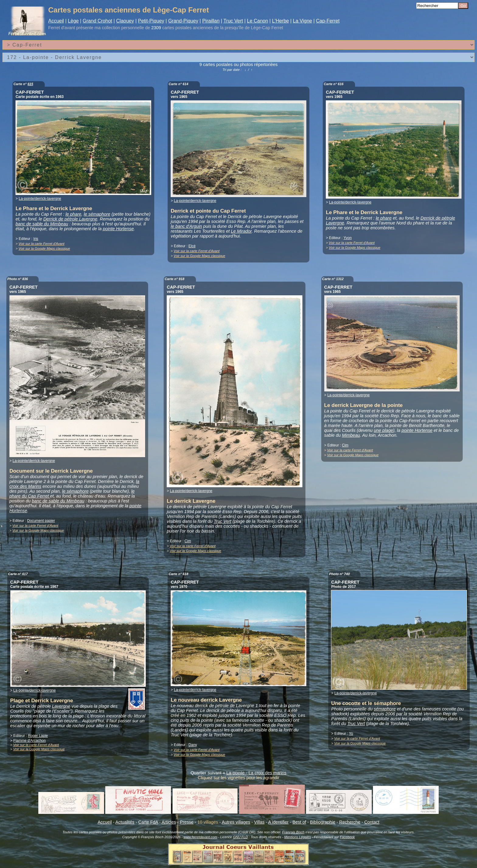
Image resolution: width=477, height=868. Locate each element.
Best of (299, 822)
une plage (383, 430)
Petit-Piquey (151, 21)
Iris (36, 239)
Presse (187, 822)
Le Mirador (241, 231)
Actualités (125, 822)
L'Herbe (280, 21)
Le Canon (258, 21)
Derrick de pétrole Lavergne (70, 219)
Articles (169, 822)
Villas (259, 822)
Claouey (125, 21)
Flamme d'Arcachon (30, 741)
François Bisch (293, 832)
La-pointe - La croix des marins (256, 773)
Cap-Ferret (328, 21)
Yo (351, 734)
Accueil (56, 21)
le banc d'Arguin (186, 226)
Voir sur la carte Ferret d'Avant (42, 244)
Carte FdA (148, 822)
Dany (193, 745)
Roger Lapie (38, 736)
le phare (73, 214)
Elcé (192, 246)
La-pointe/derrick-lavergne (40, 199)
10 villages (208, 822)
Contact (372, 822)
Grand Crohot (97, 21)
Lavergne (61, 706)
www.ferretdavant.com (200, 837)
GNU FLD (240, 837)
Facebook (347, 837)
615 (30, 84)
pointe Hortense (118, 229)
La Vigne (303, 21)
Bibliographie (323, 822)
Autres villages (236, 822)
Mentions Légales (298, 837)
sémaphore (385, 709)
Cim (188, 541)
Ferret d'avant (62, 28)
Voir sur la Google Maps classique (44, 248)
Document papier (41, 521)
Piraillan (211, 21)
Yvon (348, 238)
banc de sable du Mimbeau (42, 224)
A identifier (278, 822)
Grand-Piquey (183, 21)
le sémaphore (97, 214)
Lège (73, 21)
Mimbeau (351, 435)
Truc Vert (233, 21)
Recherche (350, 822)
